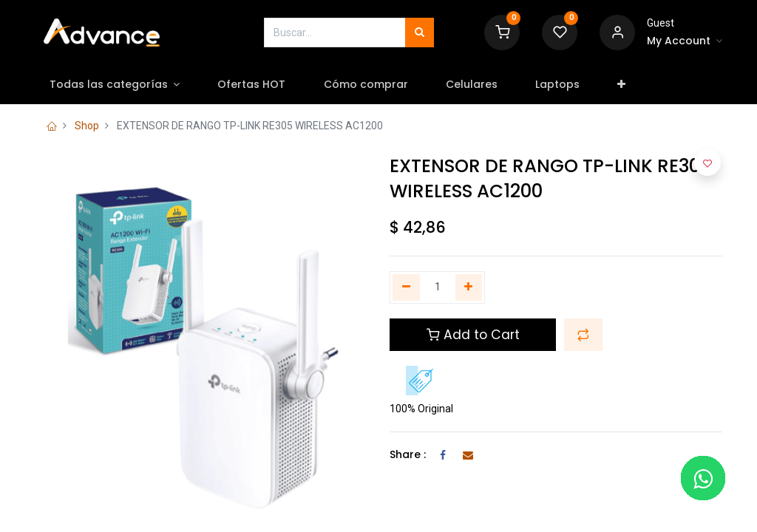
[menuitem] (256, 85)
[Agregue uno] (469, 287)
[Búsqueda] (420, 33)
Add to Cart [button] (473, 335)
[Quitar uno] (406, 287)
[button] (626, 85)
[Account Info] (685, 41)
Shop (87, 126)
